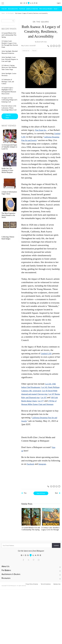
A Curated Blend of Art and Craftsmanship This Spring (27, 529)
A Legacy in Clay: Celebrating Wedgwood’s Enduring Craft (41, 583)
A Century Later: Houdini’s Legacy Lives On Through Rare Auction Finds (41, 529)
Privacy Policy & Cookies (32, 638)
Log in (59, 3)
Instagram (42, 464)
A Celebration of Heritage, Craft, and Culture (53, 556)
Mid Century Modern (46, 9)
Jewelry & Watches (32, 9)
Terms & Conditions (46, 638)
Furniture (22, 9)
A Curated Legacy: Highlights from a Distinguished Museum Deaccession (28, 583)
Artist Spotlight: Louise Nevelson (40, 556)
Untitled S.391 (46, 354)
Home (3, 13)
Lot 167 (44, 398)
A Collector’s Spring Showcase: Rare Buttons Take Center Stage (9, 67)
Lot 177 (41, 401)
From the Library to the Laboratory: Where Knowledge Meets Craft (9, 108)
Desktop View (57, 638)
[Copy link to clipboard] (48, 46)
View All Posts (41, 493)
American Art (26, 51)
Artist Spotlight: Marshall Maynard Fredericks (54, 529)
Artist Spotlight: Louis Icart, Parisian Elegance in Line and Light (28, 556)
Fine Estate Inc (41, 130)
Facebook (30, 464)
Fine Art (4, 9)
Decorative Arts (13, 9)
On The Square (10, 13)
